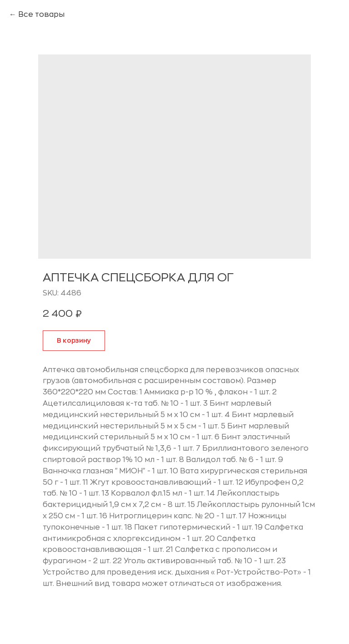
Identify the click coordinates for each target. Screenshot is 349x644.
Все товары (41, 15)
